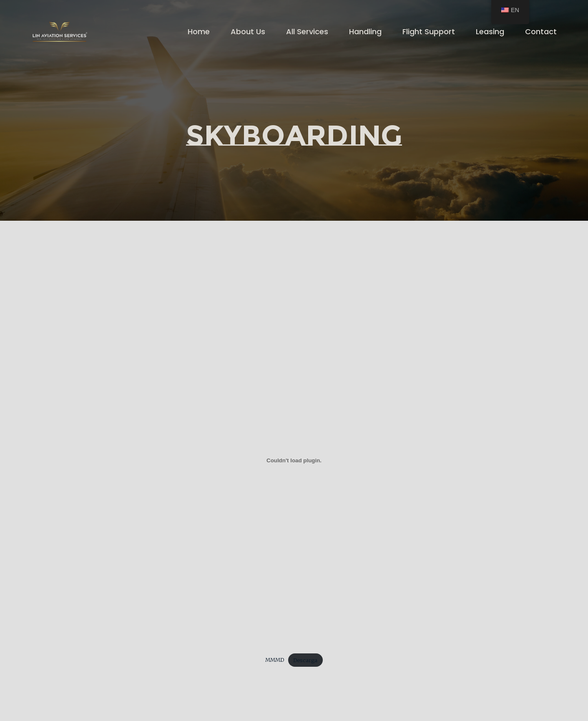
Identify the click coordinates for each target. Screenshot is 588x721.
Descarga (305, 660)
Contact (541, 32)
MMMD (275, 660)
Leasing (490, 32)
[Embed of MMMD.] (294, 461)
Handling (365, 32)
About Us (248, 32)
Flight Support (429, 32)
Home (199, 32)
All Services (307, 32)
